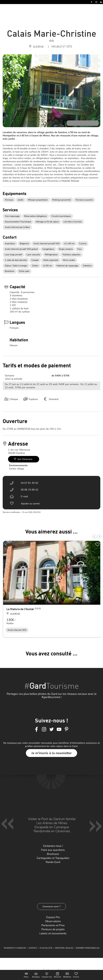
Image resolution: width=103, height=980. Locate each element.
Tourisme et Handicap (15, 948)
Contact (33, 948)
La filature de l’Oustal (20, 609)
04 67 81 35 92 (30, 483)
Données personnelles (88, 948)
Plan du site (46, 948)
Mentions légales (64, 948)
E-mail (24, 496)
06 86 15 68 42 (30, 490)
